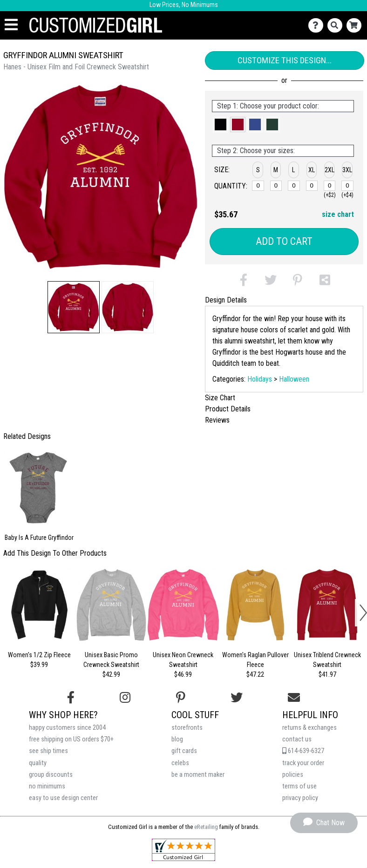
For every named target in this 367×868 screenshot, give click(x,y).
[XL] (312, 186)
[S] (258, 186)
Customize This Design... (285, 60)
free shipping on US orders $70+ (71, 739)
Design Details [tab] (226, 300)
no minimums (47, 786)
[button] (74, 307)
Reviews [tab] (217, 420)
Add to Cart (284, 241)
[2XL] (330, 186)
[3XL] (347, 186)
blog (177, 739)
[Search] (337, 25)
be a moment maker (198, 775)
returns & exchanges (309, 728)
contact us (297, 739)
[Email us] (294, 698)
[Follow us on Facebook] (71, 698)
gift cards (184, 751)
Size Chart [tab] (220, 398)
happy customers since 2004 (67, 728)
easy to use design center (63, 798)
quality (38, 763)
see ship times (48, 751)
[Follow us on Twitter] (237, 698)
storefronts (187, 728)
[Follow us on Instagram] (125, 698)
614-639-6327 (303, 751)
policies (293, 775)
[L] (294, 186)
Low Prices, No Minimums (184, 5)
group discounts (51, 775)
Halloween (294, 379)
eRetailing (206, 827)
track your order (303, 763)
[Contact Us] (318, 25)
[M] (276, 186)
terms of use (299, 786)
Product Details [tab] (228, 409)
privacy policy (300, 798)
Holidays (260, 379)
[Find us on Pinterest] (181, 698)
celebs (180, 763)
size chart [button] (338, 214)
